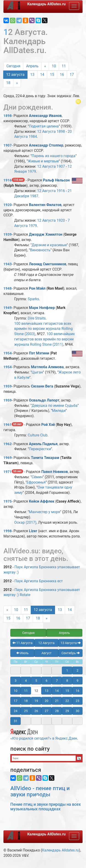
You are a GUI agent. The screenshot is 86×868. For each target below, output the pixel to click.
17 (72, 75)
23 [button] (78, 701)
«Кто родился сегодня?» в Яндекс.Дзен (44, 734)
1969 (8, 458)
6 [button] (47, 681)
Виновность (40, 250)
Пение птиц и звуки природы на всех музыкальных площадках (46, 807)
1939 (8, 235)
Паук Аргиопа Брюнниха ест (39, 581)
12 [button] (36, 691)
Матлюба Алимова (47, 367)
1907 (8, 145)
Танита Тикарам (45, 458)
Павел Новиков (55, 472)
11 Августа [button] (22, 643)
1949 (8, 308)
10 (54, 66)
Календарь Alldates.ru (60, 850)
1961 (8, 425)
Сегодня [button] (28, 633)
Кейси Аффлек (42, 501)
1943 (8, 264)
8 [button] (67, 681)
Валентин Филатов (45, 205)
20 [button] (47, 701)
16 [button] (78, 691)
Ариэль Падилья (43, 444)
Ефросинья (36, 482)
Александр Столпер (46, 145)
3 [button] (16, 681)
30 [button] (78, 711)
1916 (8, 180)
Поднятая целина (44, 126)
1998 (8, 531)
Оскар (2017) (25, 522)
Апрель (32, 66)
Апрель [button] (64, 633)
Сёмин (37, 477)
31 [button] (16, 721)
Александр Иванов (45, 116)
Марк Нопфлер (42, 308)
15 (52, 75)
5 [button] (36, 681)
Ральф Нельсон (56, 180)
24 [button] (16, 711)
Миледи (59, 411)
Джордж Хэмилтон (46, 234)
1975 (8, 501)
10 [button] (16, 691)
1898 (8, 116)
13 (32, 75)
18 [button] (26, 701)
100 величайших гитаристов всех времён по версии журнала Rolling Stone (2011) (44, 339)
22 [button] (67, 701)
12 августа (15, 75)
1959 (8, 386)
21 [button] (57, 701)
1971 (8, 472)
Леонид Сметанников (48, 264)
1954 (8, 353)
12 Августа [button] (46, 643)
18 (8, 83)
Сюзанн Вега (42, 386)
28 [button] (57, 711)
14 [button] (57, 691)
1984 (33, 137)
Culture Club (38, 435)
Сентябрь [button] (71, 653)
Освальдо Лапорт (44, 400)
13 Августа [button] (71, 643)
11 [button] (26, 691)
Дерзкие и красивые (49, 245)
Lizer (33, 531)
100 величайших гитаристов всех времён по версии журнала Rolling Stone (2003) (43, 329)
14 (42, 75)
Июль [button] (22, 653)
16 (62, 75)
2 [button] (78, 670)
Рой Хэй (48, 425)
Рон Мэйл (37, 288)
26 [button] (36, 711)
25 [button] (26, 711)
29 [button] (67, 711)
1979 (32, 171)
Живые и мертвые (43, 161)
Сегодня (13, 66)
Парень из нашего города (54, 156)
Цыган (37, 372)
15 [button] (67, 691)
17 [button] (16, 701)
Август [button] (47, 653)
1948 (8, 288)
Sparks (33, 299)
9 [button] (78, 681)
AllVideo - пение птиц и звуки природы (40, 791)
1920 (8, 205)
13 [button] (47, 691)
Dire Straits (37, 318)
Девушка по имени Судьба (55, 406)
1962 (8, 444)
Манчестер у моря (44, 512)
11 (64, 66)
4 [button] (26, 681)
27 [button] (47, 711)
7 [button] (57, 681)
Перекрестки (40, 449)
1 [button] (67, 670)
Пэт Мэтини (39, 353)
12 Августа (46, 131)
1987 (34, 196)
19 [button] (36, 701)
